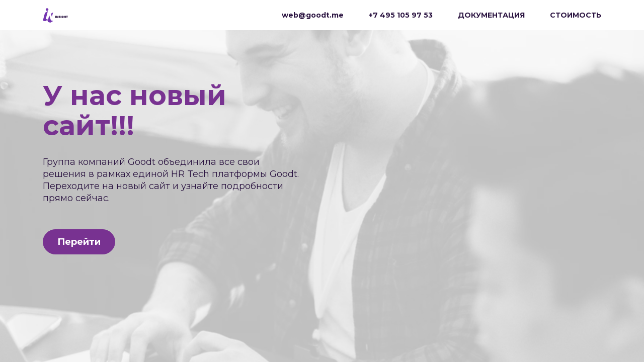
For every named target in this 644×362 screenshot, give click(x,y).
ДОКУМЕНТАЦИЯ (491, 15)
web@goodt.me (313, 15)
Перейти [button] (79, 242)
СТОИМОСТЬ (576, 15)
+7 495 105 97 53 (401, 15)
